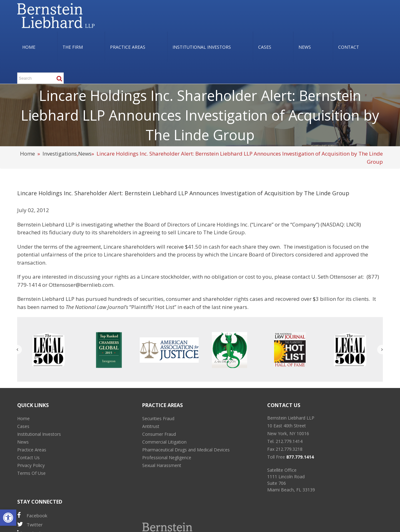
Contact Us (28, 457)
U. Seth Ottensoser (334, 277)
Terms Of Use (31, 473)
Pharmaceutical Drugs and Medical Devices (186, 450)
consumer (178, 299)
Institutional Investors (39, 434)
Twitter (30, 524)
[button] (8, 518)
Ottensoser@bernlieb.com (81, 285)
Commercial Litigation (164, 442)
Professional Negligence (167, 457)
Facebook (32, 515)
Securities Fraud (158, 418)
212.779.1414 (289, 441)
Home (27, 154)
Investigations (60, 154)
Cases (23, 426)
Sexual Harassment (162, 465)
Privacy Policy (31, 465)
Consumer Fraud (159, 434)
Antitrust (151, 426)
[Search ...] (40, 78)
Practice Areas (32, 450)
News (85, 154)
